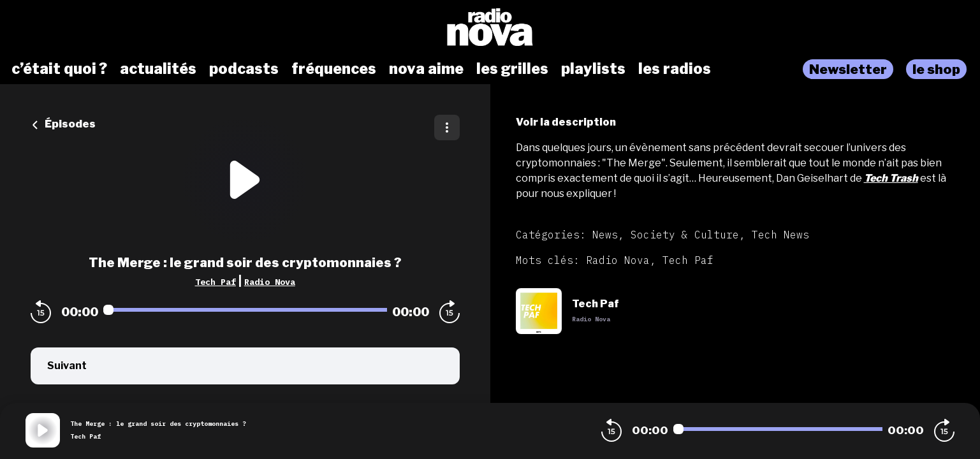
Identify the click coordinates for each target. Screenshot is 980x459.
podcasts (244, 69)
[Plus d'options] (447, 127)
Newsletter (848, 69)
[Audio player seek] (245, 310)
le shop (936, 69)
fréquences (334, 69)
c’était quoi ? (59, 69)
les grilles (512, 69)
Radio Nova (270, 282)
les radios (675, 69)
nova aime (426, 69)
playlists (593, 69)
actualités (158, 69)
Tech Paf (216, 282)
